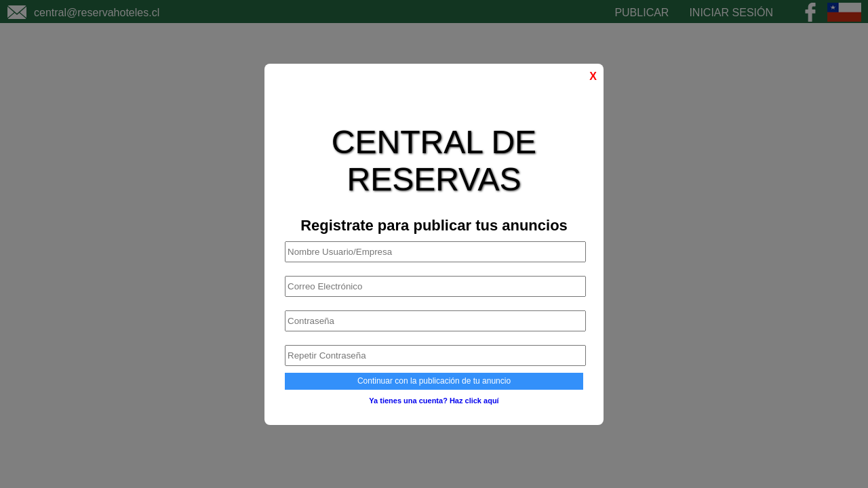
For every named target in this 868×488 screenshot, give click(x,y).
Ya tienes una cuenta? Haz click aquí (434, 401)
